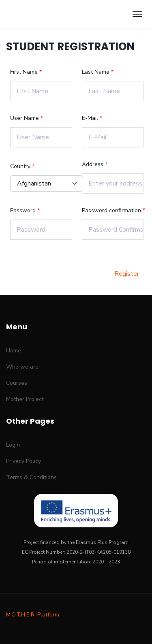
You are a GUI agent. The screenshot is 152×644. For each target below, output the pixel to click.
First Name (25, 72)
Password (24, 210)
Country (21, 166)
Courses (17, 383)
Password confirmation (112, 210)
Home (14, 351)
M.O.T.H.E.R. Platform (33, 615)
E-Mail (91, 118)
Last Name (96, 72)
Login (13, 445)
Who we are (22, 367)
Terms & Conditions (31, 477)
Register (127, 274)
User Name (25, 118)
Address (93, 164)
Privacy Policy (24, 461)
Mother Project (25, 399)
